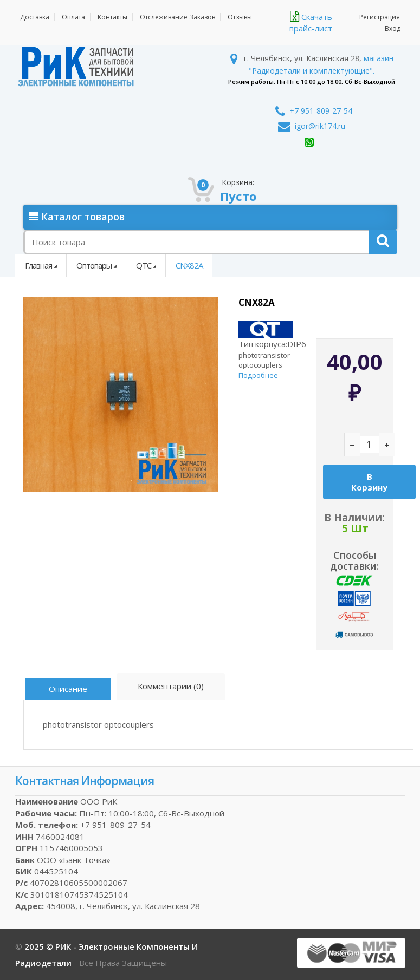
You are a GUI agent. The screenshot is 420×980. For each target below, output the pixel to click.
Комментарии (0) (171, 686)
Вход (393, 28)
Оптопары (94, 265)
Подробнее (258, 375)
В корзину (369, 482)
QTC (144, 265)
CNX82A (189, 265)
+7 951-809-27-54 (314, 111)
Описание (68, 689)
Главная (38, 265)
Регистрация (380, 17)
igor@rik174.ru (312, 126)
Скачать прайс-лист (311, 22)
